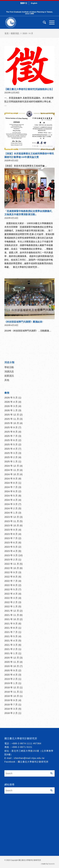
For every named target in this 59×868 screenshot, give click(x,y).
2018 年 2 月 (11, 713)
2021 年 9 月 (11, 623)
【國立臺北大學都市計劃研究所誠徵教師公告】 (29, 89)
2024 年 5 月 (11, 496)
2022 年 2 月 (11, 602)
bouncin (52, 864)
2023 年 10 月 (12, 525)
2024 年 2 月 (11, 508)
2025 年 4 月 (11, 449)
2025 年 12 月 (12, 415)
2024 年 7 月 (11, 487)
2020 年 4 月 (11, 675)
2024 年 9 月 (11, 479)
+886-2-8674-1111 (22, 743)
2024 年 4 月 (11, 500)
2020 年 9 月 (11, 670)
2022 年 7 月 (11, 581)
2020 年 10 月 (12, 666)
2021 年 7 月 (11, 632)
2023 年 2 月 (11, 560)
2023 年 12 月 (12, 517)
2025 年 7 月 (11, 436)
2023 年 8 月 (11, 534)
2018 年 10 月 (12, 696)
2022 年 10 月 (12, 568)
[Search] (43, 22)
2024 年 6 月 (11, 491)
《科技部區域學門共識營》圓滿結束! (24, 322)
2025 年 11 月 (12, 419)
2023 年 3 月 (11, 555)
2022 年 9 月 (11, 572)
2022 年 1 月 (11, 606)
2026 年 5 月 (11, 398)
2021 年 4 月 (11, 641)
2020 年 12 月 (12, 658)
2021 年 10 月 (12, 619)
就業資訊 (9, 376)
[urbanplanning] (24, 22)
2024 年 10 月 (12, 474)
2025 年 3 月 (11, 453)
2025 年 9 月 (11, 427)
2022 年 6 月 (11, 585)
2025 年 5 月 (11, 444)
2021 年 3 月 (11, 645)
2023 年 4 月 (11, 551)
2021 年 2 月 (11, 649)
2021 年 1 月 (11, 653)
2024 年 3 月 (11, 504)
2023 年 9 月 (11, 530)
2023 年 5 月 (11, 547)
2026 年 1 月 (11, 410)
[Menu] (50, 22)
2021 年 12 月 (12, 611)
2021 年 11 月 (12, 615)
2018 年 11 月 (12, 692)
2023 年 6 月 (11, 542)
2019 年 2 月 (11, 679)
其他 (7, 380)
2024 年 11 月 (12, 470)
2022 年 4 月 (11, 594)
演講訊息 (9, 371)
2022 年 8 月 (11, 577)
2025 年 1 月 (11, 461)
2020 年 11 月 (12, 662)
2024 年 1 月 (11, 513)
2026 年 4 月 (11, 402)
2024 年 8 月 (11, 483)
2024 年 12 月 (12, 466)
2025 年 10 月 (12, 423)
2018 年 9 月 (11, 700)
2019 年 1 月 (11, 683)
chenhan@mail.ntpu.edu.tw (29, 758)
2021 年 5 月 (11, 636)
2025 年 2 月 (11, 457)
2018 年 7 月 (11, 704)
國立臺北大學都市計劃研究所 (33, 762)
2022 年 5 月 (11, 589)
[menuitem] (24, 3)
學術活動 (9, 367)
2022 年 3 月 (11, 598)
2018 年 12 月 (12, 687)
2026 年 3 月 (11, 406)
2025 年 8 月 (11, 432)
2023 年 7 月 (11, 538)
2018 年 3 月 (11, 709)
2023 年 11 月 (12, 521)
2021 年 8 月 (11, 628)
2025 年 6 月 (11, 440)
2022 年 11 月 (12, 564)
